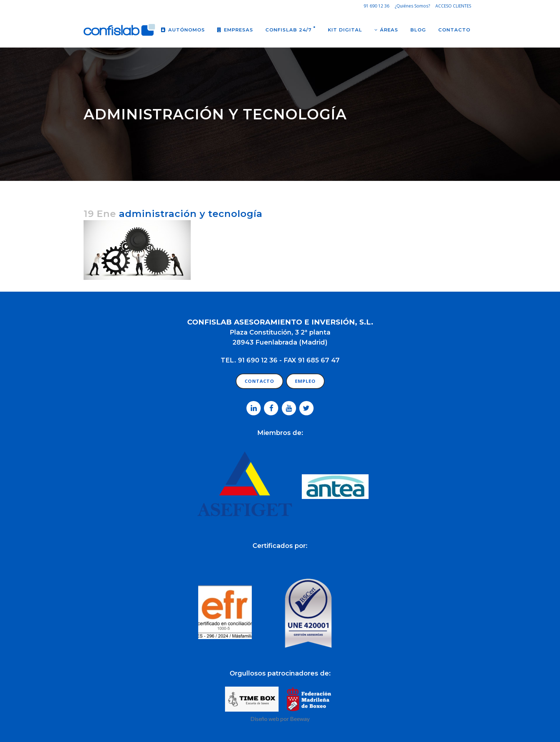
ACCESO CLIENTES (453, 6)
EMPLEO (305, 381)
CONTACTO (259, 381)
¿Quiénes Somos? (412, 6)
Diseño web (265, 719)
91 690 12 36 (376, 6)
